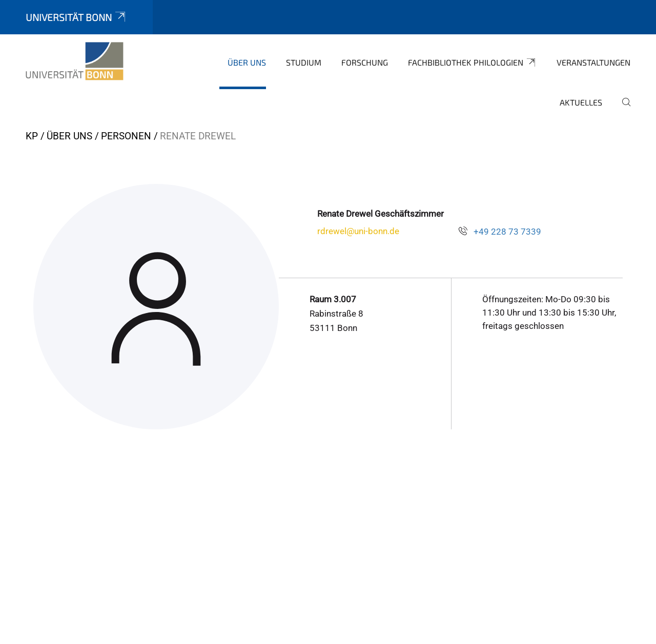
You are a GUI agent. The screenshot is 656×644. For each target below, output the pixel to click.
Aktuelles (581, 102)
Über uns (247, 62)
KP (32, 136)
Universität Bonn (76, 17)
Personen (126, 136)
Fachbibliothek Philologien (472, 63)
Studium (304, 62)
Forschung (365, 62)
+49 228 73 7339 (507, 232)
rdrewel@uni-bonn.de (358, 231)
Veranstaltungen (593, 62)
